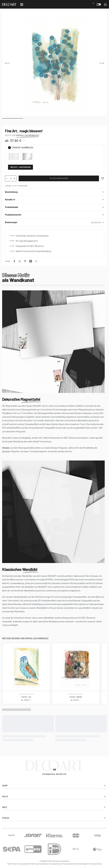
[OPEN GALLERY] (54, 63)
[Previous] (7, 63)
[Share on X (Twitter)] (31, 261)
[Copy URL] (36, 261)
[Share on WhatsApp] (20, 261)
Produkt (17, 148)
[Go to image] (13, 118)
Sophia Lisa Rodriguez (26, 694)
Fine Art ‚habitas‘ (76, 697)
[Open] (22, 5)
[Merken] (103, 178)
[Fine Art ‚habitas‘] (76, 667)
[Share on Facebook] (14, 261)
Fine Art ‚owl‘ (26, 697)
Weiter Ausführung (20, 167)
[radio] (14, 156)
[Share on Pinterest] (25, 261)
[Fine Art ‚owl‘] (26, 667)
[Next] (102, 63)
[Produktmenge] (11, 178)
